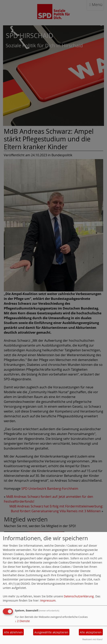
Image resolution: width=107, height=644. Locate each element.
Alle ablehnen (13, 632)
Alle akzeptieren (91, 632)
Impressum (48, 600)
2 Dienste (22, 621)
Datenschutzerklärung (79, 596)
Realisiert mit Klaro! (93, 639)
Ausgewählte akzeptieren (51, 632)
